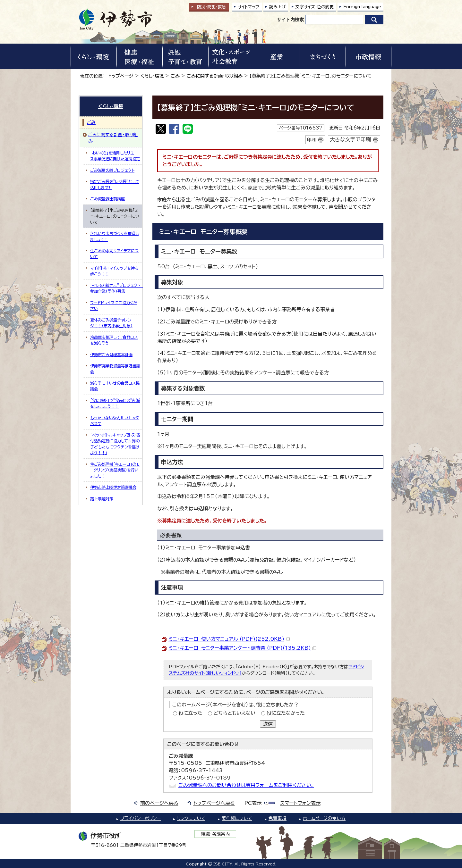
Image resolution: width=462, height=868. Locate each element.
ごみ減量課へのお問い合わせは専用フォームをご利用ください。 (246, 785)
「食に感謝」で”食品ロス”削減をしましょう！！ (115, 403)
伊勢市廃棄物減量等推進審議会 (115, 369)
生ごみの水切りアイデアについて (114, 254)
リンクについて (191, 818)
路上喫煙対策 (102, 499)
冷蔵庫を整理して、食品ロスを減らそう (114, 340)
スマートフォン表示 (300, 803)
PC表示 (253, 803)
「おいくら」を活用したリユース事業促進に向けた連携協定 (115, 156)
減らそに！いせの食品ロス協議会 (115, 386)
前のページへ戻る (159, 803)
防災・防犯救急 (211, 7)
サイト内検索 (290, 20)
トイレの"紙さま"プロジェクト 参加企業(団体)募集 (116, 288)
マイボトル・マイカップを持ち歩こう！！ (114, 271)
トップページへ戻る (214, 803)
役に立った (190, 713)
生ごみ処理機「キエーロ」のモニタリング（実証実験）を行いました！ (115, 470)
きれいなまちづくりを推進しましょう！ (114, 236)
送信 (268, 724)
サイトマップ (249, 7)
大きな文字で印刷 (350, 139)
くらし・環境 (152, 76)
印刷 (312, 140)
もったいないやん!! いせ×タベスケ (115, 421)
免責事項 (278, 818)
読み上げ (278, 7)
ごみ (175, 76)
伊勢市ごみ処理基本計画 (111, 355)
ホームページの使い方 (324, 818)
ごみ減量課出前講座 (107, 199)
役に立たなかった (286, 713)
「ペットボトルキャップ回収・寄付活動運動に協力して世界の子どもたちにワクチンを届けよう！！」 (115, 444)
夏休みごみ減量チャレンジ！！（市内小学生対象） (111, 323)
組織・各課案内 (215, 834)
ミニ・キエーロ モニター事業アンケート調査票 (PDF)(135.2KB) (242, 648)
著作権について (237, 818)
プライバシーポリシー (141, 818)
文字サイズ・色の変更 (315, 7)
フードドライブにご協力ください (114, 305)
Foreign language (362, 7)
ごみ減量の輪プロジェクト (112, 170)
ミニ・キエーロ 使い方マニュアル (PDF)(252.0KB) (229, 639)
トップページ (121, 76)
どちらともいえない (234, 713)
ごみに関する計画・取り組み (215, 76)
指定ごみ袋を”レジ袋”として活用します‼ (115, 184)
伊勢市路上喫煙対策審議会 (113, 487)
